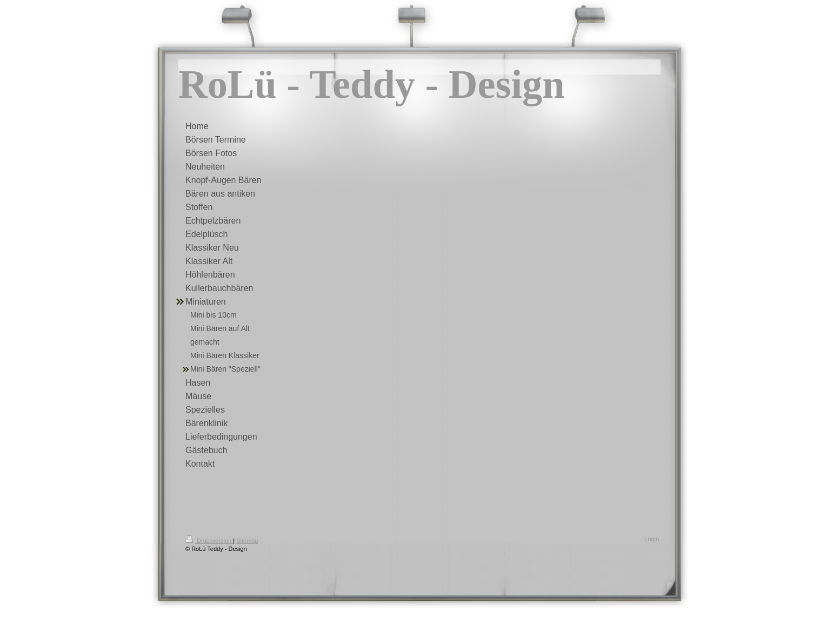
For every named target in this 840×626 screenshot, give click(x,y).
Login (652, 539)
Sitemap (247, 541)
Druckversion (209, 541)
